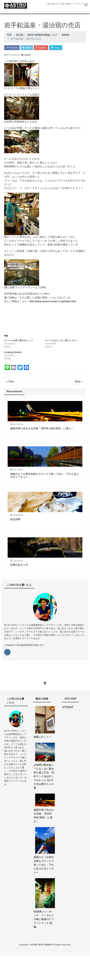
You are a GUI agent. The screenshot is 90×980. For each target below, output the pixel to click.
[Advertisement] (45, 317)
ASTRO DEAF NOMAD (41, 945)
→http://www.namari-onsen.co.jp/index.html (52, 301)
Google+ (42, 48)
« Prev (10, 382)
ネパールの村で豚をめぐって (19, 341)
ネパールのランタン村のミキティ (62, 341)
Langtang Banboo (13, 352)
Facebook (12, 48)
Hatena (57, 48)
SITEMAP (68, 707)
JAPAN (27, 55)
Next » (79, 382)
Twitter (27, 48)
